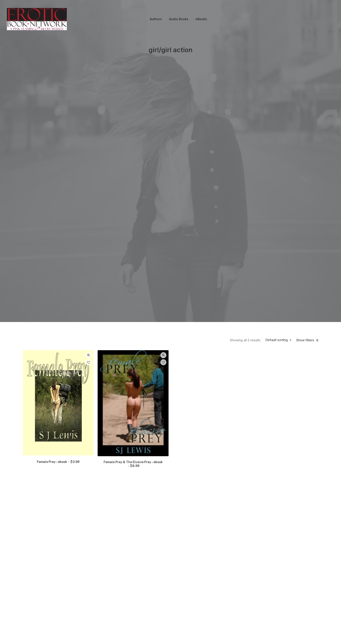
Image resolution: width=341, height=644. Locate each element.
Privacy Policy (142, 596)
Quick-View (88, 113)
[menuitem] (156, 19)
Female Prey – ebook (58, 220)
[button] (58, 161)
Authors (156, 19)
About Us (84, 596)
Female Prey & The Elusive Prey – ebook (133, 222)
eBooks (201, 19)
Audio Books (179, 19)
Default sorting (277, 98)
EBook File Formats (241, 599)
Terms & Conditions (190, 599)
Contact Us (35, 596)
